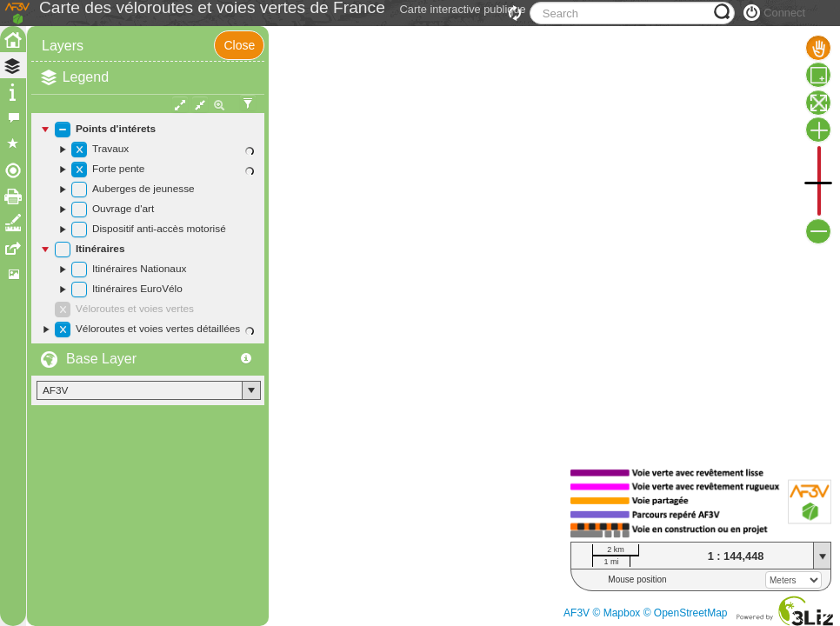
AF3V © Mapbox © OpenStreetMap (645, 613)
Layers (63, 85)
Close (239, 84)
